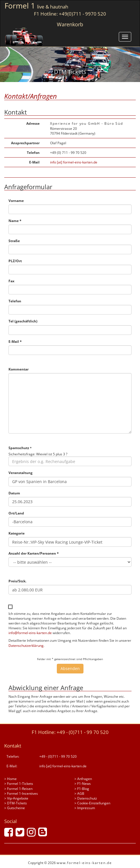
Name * (15, 221)
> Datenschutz (86, 798)
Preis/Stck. (17, 581)
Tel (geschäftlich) (23, 321)
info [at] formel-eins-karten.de (74, 162)
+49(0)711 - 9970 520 (82, 14)
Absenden (70, 668)
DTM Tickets (70, 72)
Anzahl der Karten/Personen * (34, 553)
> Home (10, 779)
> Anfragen (83, 779)
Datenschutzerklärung (26, 646)
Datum (14, 493)
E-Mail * (15, 342)
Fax (11, 281)
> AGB (79, 793)
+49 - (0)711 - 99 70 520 (83, 732)
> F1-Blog (82, 789)
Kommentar (19, 369)
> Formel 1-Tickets (19, 784)
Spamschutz (20, 448)
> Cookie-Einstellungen (92, 803)
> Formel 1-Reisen (18, 789)
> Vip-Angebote (16, 798)
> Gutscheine (15, 808)
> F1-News (83, 784)
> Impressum (85, 808)
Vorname (16, 201)
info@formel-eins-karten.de (30, 633)
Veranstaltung (21, 473)
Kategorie (17, 533)
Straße (14, 241)
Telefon (15, 301)
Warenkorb (70, 24)
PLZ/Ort (15, 261)
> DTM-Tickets (16, 803)
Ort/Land (16, 513)
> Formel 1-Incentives (21, 793)
